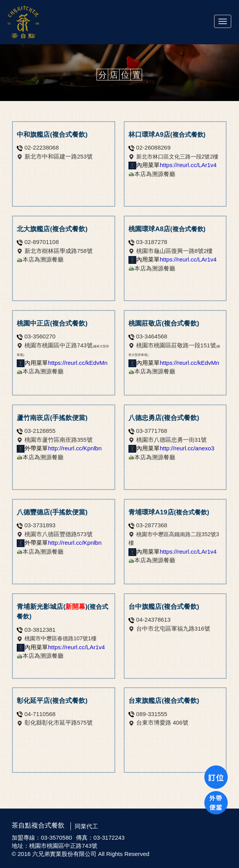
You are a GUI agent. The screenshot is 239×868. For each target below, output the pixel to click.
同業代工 (86, 826)
